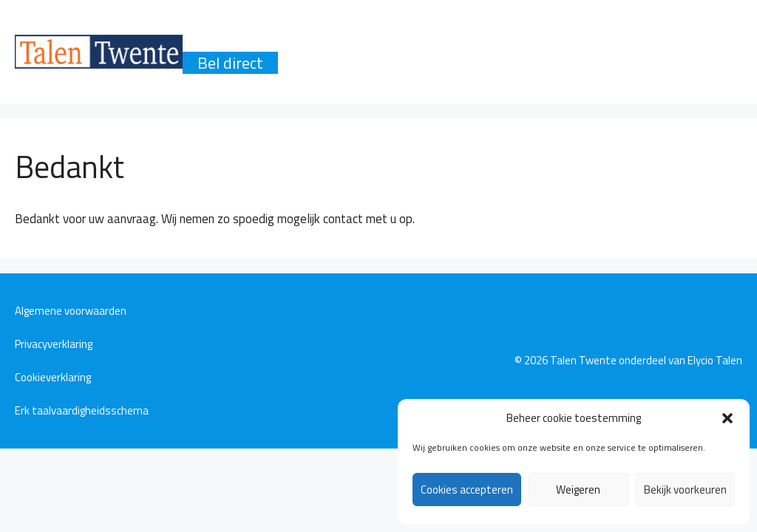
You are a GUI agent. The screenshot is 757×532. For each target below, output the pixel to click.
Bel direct (230, 63)
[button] (727, 418)
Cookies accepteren (467, 490)
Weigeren (578, 490)
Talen (406, 41)
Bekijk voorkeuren (685, 490)
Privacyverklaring (54, 344)
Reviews (576, 41)
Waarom (227, 41)
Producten (322, 41)
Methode (486, 41)
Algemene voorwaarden (71, 311)
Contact (662, 41)
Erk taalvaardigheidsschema (82, 410)
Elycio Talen (715, 360)
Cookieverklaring (53, 377)
